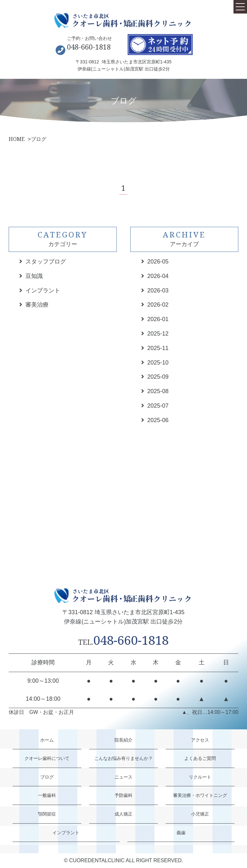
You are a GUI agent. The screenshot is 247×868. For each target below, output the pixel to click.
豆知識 (34, 276)
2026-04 (158, 276)
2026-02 (158, 305)
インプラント (43, 291)
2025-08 (158, 391)
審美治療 (37, 305)
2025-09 (158, 377)
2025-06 (158, 420)
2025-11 (158, 348)
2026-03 (158, 291)
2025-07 (158, 406)
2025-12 (158, 334)
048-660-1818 (89, 47)
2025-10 (158, 363)
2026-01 (158, 319)
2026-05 (158, 262)
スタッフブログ (46, 262)
